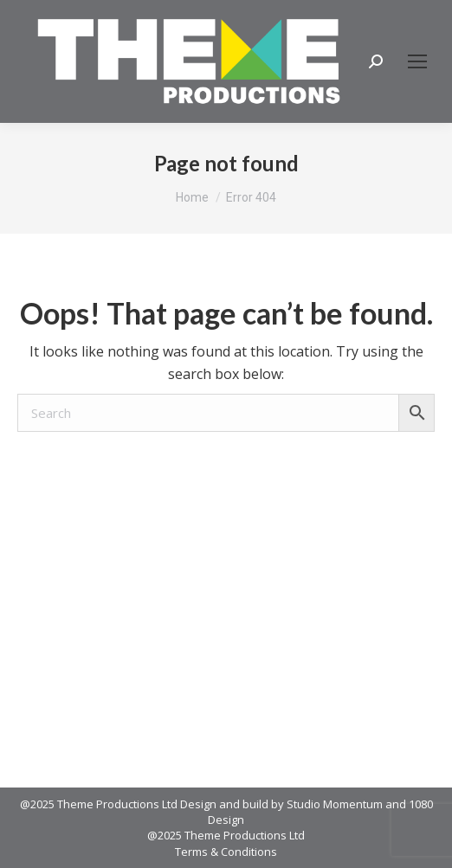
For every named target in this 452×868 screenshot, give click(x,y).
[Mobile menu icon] (417, 61)
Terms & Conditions (226, 852)
